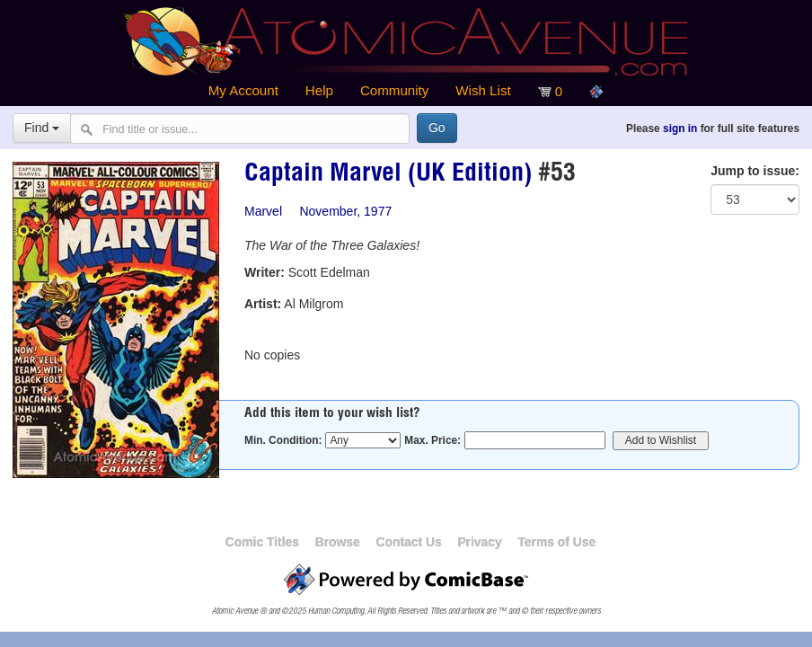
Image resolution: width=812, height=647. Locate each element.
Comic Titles (262, 542)
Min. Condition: (283, 440)
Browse (338, 542)
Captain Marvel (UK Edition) (388, 175)
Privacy (479, 542)
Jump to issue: (755, 171)
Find (42, 128)
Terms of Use (556, 542)
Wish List (483, 90)
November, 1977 (345, 211)
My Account (243, 90)
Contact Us (408, 542)
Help (319, 90)
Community (394, 90)
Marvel (263, 211)
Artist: (263, 304)
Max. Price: (432, 440)
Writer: (265, 272)
